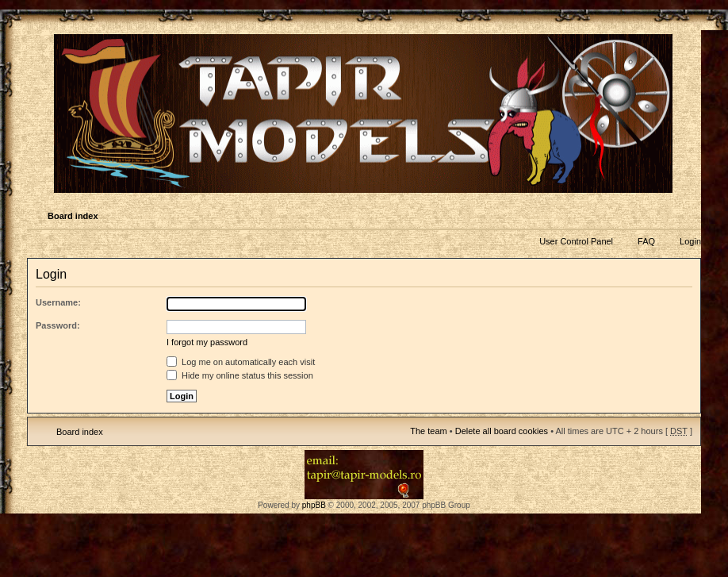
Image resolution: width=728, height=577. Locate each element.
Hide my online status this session (240, 375)
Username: (58, 302)
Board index (73, 216)
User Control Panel (576, 241)
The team (428, 431)
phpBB (314, 505)
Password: (58, 325)
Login (690, 241)
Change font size (688, 217)
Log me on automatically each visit (241, 362)
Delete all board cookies (502, 431)
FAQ (646, 241)
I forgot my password (207, 342)
